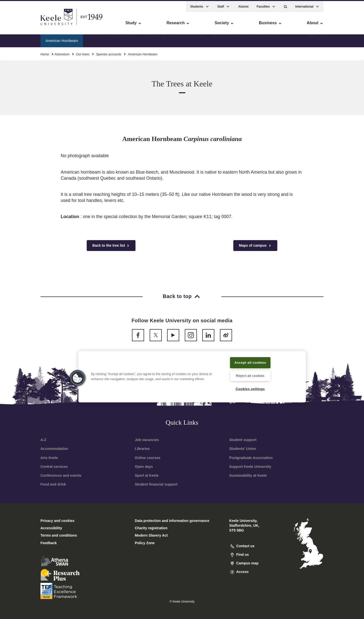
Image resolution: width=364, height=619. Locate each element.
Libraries (142, 449)
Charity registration (151, 528)
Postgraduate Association (251, 458)
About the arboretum (162, 39)
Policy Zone (145, 543)
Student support (243, 440)
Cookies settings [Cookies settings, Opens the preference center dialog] (250, 389)
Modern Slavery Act (151, 535)
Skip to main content (27, 25)
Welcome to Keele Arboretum (112, 39)
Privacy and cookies (58, 521)
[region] (192, 376)
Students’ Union (243, 449)
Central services (54, 467)
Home (45, 53)
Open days (144, 467)
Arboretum (62, 53)
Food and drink (53, 484)
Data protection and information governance (172, 521)
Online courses (147, 458)
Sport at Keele (147, 475)
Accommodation (54, 449)
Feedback (49, 543)
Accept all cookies (250, 362)
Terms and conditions (59, 535)
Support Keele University (250, 467)
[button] (286, 5)
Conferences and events (61, 475)
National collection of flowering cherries (243, 39)
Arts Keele (49, 458)
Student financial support (156, 484)
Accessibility (19, 25)
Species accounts (109, 53)
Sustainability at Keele (248, 475)
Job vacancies (147, 440)
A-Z (43, 440)
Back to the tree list (111, 246)
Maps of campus (255, 246)
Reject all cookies (250, 375)
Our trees (195, 39)
